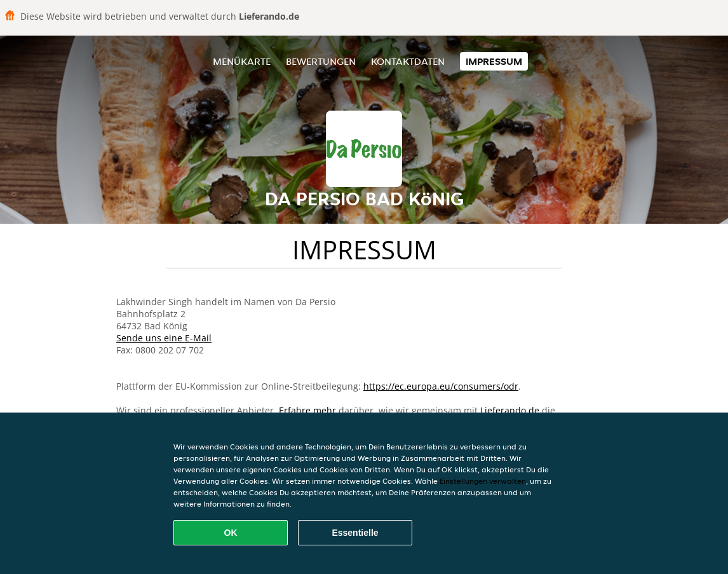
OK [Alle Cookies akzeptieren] (231, 533)
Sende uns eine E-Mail (164, 338)
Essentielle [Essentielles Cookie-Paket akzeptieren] (355, 533)
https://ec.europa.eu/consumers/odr (441, 386)
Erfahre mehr (307, 410)
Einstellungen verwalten (483, 481)
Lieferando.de (510, 410)
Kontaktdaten (408, 61)
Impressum (494, 61)
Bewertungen (321, 61)
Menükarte (242, 61)
